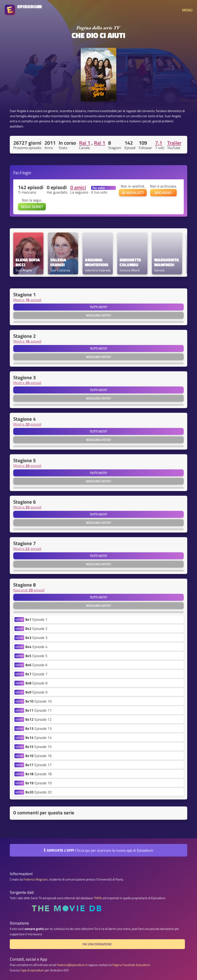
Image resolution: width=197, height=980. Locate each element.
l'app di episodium (32, 970)
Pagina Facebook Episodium (131, 965)
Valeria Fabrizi (59, 263)
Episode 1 (36, 619)
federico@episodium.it (72, 965)
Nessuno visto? (98, 315)
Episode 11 (38, 710)
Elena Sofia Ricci (28, 263)
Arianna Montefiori (97, 263)
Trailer (174, 143)
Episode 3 (36, 638)
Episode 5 (36, 656)
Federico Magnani (36, 879)
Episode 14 (38, 738)
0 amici (78, 187)
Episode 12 (38, 719)
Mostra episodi (27, 300)
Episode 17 (38, 765)
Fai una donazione (97, 944)
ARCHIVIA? (163, 193)
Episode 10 (38, 701)
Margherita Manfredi (167, 263)
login (27, 172)
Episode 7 (36, 674)
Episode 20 (38, 792)
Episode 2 (36, 628)
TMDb (98, 898)
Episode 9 (36, 692)
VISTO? (19, 620)
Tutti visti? (98, 307)
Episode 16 (38, 756)
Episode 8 (36, 683)
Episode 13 (38, 728)
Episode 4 (36, 647)
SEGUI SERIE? (32, 207)
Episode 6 (36, 665)
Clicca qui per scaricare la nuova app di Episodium (98, 850)
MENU (187, 10)
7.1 (159, 143)
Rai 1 (85, 143)
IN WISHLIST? (133, 193)
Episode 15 (38, 747)
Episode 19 (38, 783)
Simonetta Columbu (131, 263)
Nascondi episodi (29, 590)
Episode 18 (38, 774)
